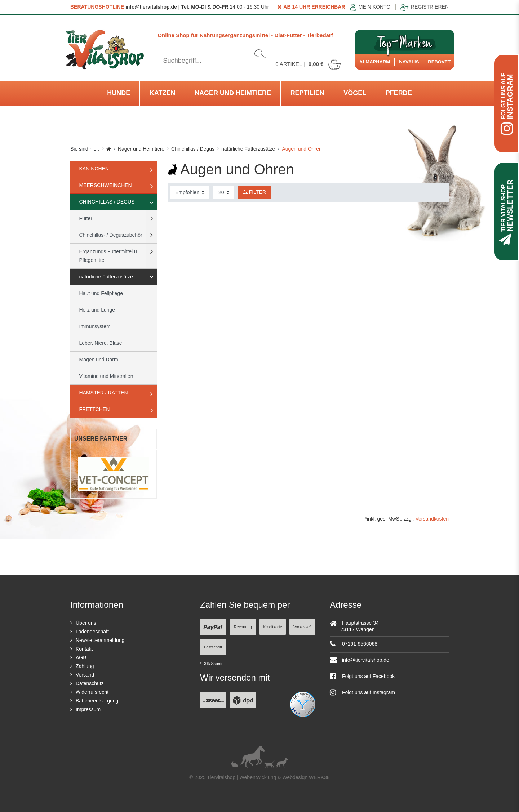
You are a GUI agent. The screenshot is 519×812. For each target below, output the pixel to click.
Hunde (119, 93)
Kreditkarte (273, 627)
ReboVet (439, 62)
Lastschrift (213, 647)
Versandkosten (432, 519)
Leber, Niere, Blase (101, 343)
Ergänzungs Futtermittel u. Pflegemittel (109, 256)
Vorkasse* (302, 627)
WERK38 (319, 777)
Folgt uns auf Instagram (362, 692)
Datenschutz (90, 683)
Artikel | (309, 64)
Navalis (409, 62)
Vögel (355, 93)
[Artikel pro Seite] (224, 192)
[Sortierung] (190, 192)
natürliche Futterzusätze (248, 149)
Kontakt (84, 649)
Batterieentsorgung (97, 701)
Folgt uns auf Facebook (362, 676)
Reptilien (307, 93)
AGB (81, 657)
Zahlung (85, 666)
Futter (86, 218)
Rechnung (243, 627)
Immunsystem (95, 326)
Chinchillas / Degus (193, 149)
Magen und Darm (99, 360)
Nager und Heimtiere (233, 93)
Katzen (163, 93)
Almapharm (375, 62)
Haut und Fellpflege (101, 293)
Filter (255, 192)
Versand (85, 675)
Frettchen (95, 409)
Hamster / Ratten (104, 393)
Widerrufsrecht (92, 692)
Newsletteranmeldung (100, 640)
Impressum (88, 709)
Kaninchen (94, 169)
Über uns (86, 623)
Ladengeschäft (92, 632)
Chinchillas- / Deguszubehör (111, 235)
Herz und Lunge (97, 310)
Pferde (399, 93)
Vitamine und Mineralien (106, 376)
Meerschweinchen (106, 185)
